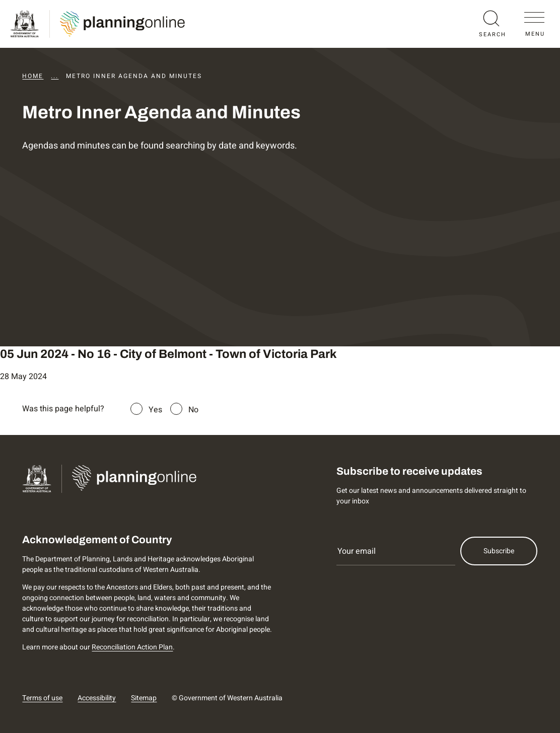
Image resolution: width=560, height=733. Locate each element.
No (193, 410)
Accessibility (97, 698)
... (55, 76)
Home (33, 76)
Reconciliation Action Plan (132, 647)
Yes (155, 410)
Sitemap (144, 698)
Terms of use (42, 698)
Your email (357, 551)
